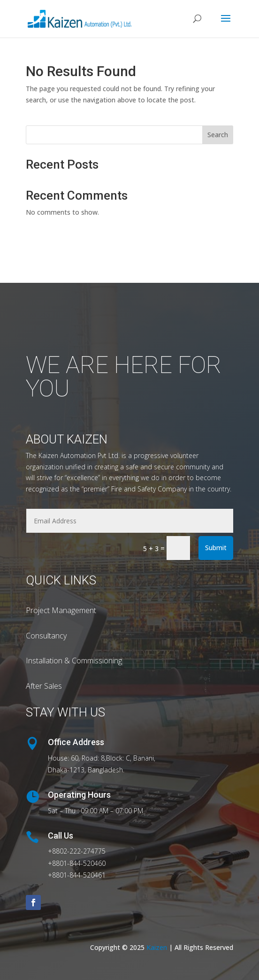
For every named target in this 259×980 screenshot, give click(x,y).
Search (218, 135)
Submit (216, 548)
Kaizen (158, 947)
